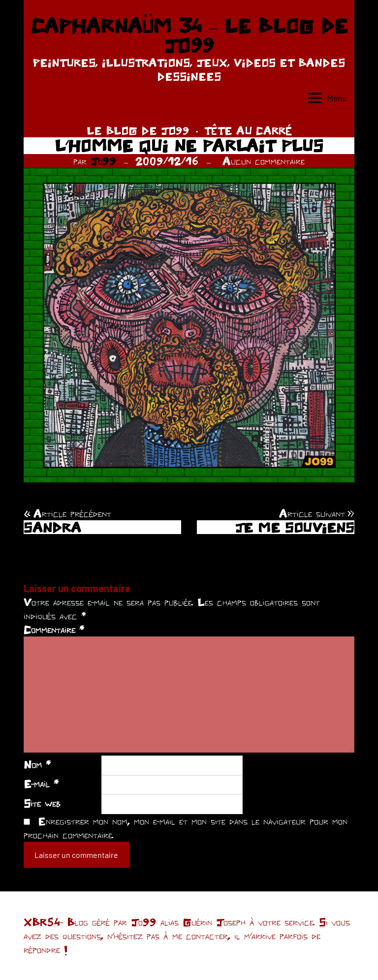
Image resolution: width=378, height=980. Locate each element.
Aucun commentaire (264, 161)
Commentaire (54, 630)
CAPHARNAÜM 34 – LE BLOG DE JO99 (189, 35)
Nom (37, 764)
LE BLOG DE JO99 (138, 130)
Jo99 (103, 161)
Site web (42, 803)
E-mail (41, 784)
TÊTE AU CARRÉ (248, 130)
